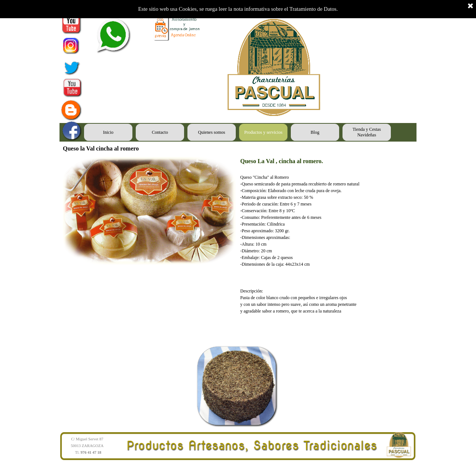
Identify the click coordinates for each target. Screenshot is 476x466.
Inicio (108, 132)
